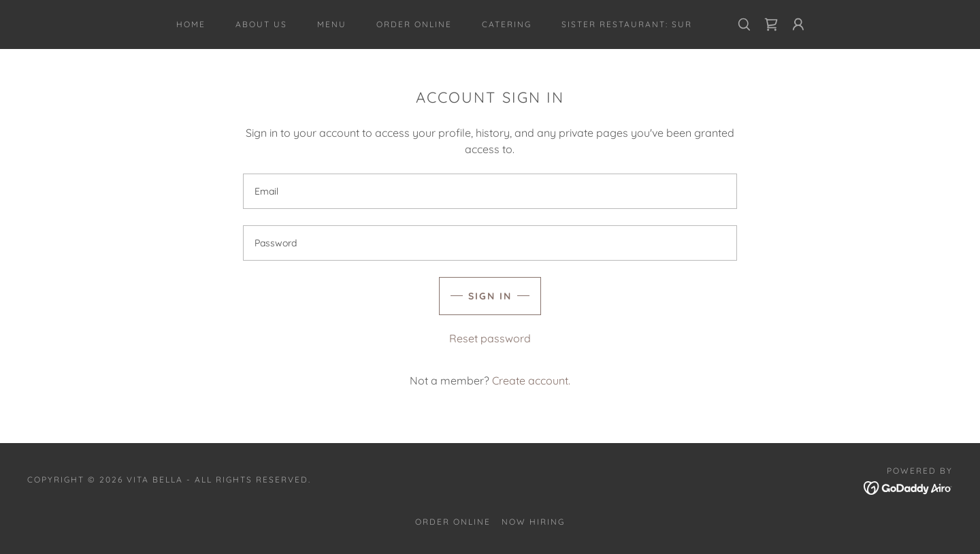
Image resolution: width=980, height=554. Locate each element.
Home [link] (191, 24)
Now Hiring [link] (533, 522)
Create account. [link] (531, 380)
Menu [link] (332, 24)
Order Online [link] (414, 24)
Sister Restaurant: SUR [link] (627, 24)
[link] (771, 25)
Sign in (490, 296)
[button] (798, 25)
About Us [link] (261, 24)
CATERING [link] (507, 24)
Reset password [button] (490, 338)
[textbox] (490, 191)
